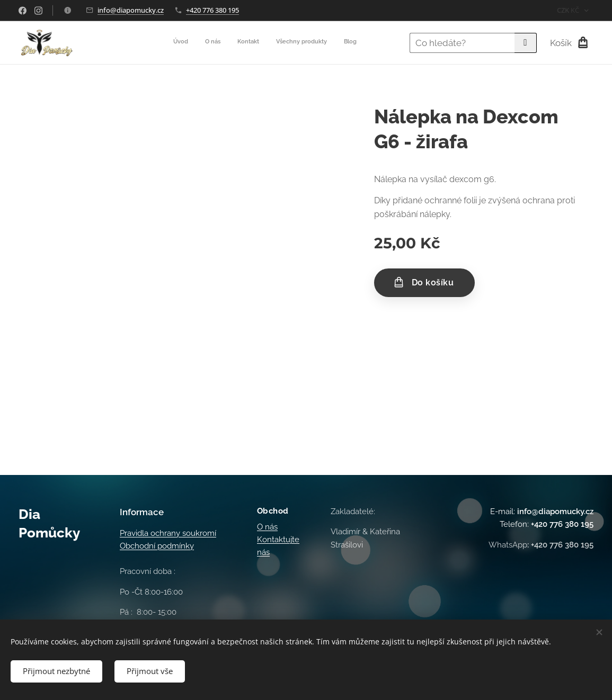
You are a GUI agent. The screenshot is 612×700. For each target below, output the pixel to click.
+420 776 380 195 (212, 10)
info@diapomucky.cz (131, 10)
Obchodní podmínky (157, 546)
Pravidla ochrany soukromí (168, 533)
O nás (267, 527)
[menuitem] (292, 43)
